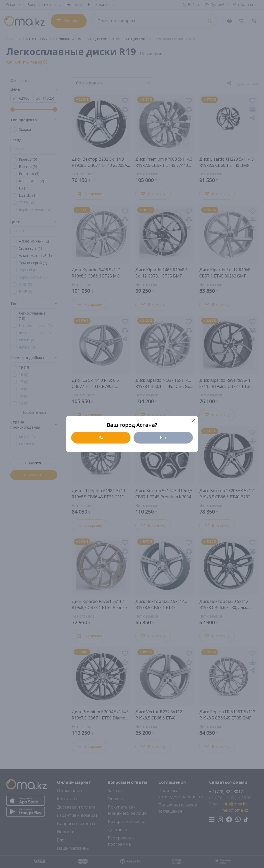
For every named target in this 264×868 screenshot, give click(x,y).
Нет (163, 437)
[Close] (193, 421)
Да (101, 437)
